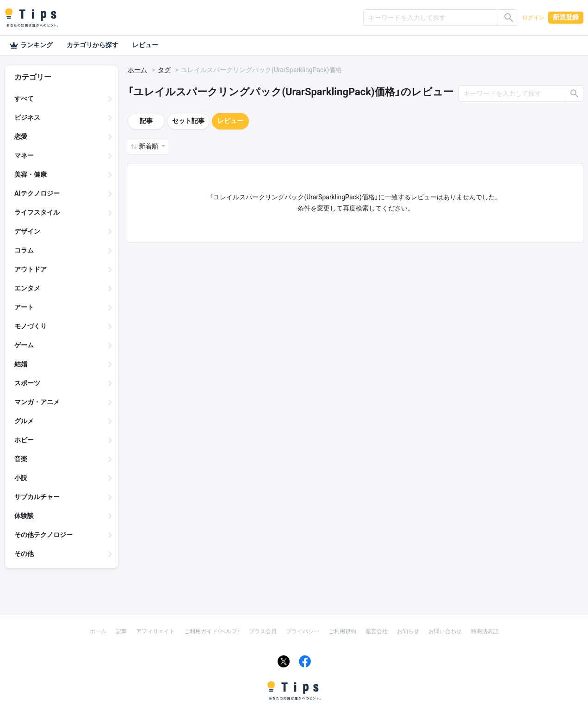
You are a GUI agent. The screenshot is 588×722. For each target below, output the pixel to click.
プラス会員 (263, 631)
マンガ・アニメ (37, 402)
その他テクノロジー (43, 535)
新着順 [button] (149, 146)
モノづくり (31, 326)
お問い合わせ (445, 631)
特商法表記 (485, 631)
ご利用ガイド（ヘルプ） (212, 631)
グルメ (24, 421)
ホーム (137, 70)
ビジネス (27, 117)
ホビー (24, 440)
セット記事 (188, 121)
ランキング (31, 45)
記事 (146, 121)
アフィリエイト (155, 631)
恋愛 (21, 136)
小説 (21, 478)
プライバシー (303, 631)
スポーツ (27, 383)
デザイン (27, 231)
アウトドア (31, 269)
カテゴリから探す (93, 45)
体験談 (24, 516)
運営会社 (377, 631)
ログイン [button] (533, 18)
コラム (24, 250)
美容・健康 (31, 174)
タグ (164, 70)
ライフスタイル (37, 212)
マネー (24, 155)
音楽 (21, 459)
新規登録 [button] (566, 17)
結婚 (21, 364)
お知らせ (408, 631)
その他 (24, 554)
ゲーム (24, 345)
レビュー (145, 45)
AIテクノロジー (37, 193)
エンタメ (27, 288)
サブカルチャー (37, 497)
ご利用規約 (342, 631)
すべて (24, 99)
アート (24, 307)
